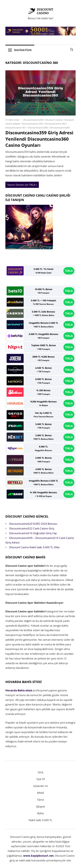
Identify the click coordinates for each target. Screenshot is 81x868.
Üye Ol (41, 779)
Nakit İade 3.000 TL (40, 820)
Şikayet (41, 806)
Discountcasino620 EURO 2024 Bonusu (33, 524)
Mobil (40, 793)
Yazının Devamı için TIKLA (21, 185)
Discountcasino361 (60, 128)
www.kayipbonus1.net (38, 856)
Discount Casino (54, 120)
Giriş (40, 772)
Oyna (40, 800)
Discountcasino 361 (16, 128)
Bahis (41, 813)
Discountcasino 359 (32, 124)
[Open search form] (72, 49)
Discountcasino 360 (55, 124)
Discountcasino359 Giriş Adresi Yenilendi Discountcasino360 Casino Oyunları (39, 139)
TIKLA (69, 271)
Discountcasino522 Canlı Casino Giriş (32, 528)
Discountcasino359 (33, 120)
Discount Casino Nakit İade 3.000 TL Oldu (34, 547)
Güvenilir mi (40, 786)
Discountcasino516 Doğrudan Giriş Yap (33, 533)
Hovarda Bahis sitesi (19, 690)
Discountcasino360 (38, 128)
